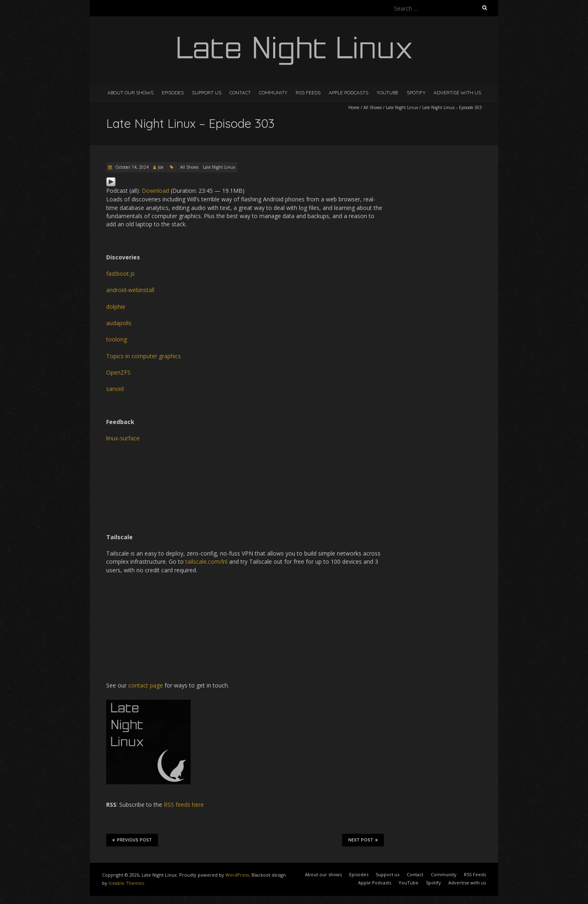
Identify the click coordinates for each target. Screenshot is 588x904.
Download (155, 191)
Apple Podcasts (349, 93)
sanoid (115, 389)
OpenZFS (118, 372)
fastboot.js (120, 273)
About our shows (130, 93)
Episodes (173, 93)
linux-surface (123, 438)
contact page (146, 685)
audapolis (119, 323)
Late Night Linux (402, 107)
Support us (207, 93)
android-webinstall (130, 290)
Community (273, 93)
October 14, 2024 (131, 167)
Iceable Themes (126, 883)
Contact (240, 93)
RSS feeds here (184, 805)
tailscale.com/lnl (206, 561)
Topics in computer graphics (144, 356)
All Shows (373, 107)
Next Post (363, 840)
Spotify (416, 93)
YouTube (388, 93)
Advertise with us (457, 93)
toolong (117, 339)
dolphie (116, 307)
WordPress (237, 875)
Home (354, 107)
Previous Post (132, 840)
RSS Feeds (308, 93)
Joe (161, 167)
